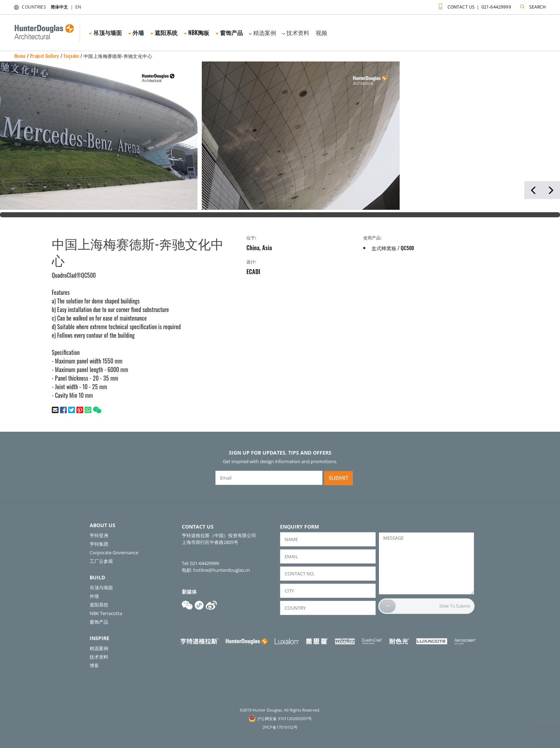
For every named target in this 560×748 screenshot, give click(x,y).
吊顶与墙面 (105, 33)
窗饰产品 (229, 33)
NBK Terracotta (106, 613)
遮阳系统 (164, 33)
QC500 (407, 248)
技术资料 (296, 33)
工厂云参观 (101, 561)
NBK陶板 (197, 33)
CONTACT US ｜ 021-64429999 (473, 6)
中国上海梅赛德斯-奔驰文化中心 (118, 56)
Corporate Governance (114, 553)
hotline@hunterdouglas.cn (222, 570)
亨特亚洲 (99, 535)
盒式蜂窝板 (384, 248)
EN (78, 7)
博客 (94, 665)
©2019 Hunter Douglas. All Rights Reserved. (280, 710)
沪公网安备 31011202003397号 (284, 719)
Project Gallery (45, 56)
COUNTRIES (28, 7)
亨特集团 (99, 544)
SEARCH (531, 6)
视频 (321, 33)
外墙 (136, 33)
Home (20, 56)
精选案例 (262, 33)
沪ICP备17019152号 (280, 727)
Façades (71, 56)
